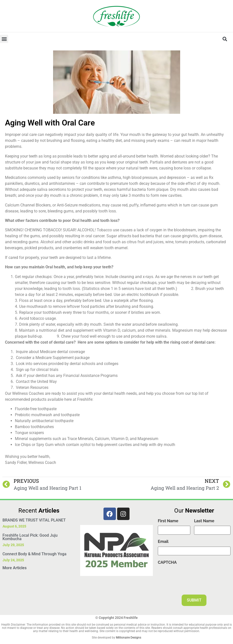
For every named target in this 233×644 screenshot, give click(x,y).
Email (163, 542)
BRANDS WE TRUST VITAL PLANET (34, 520)
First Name (168, 521)
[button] (4, 39)
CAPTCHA (167, 563)
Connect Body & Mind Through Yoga (34, 554)
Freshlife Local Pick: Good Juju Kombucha (30, 537)
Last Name (204, 521)
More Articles (15, 568)
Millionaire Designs (129, 638)
